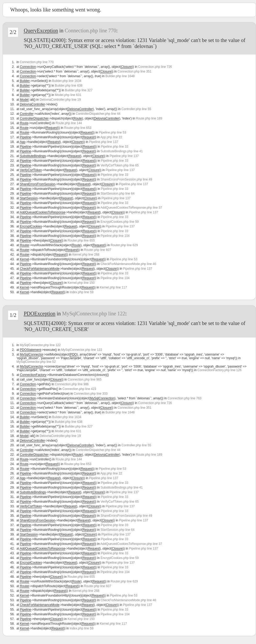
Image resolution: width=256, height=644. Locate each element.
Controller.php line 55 (136, 109)
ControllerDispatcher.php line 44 (98, 114)
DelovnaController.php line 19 (60, 100)
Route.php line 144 (69, 123)
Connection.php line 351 (134, 71)
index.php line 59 (82, 292)
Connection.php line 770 (91, 31)
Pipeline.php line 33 (115, 147)
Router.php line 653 (78, 128)
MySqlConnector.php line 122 (94, 314)
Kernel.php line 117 (113, 287)
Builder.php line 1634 (67, 81)
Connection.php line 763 (185, 398)
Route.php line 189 (149, 118)
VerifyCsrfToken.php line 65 (120, 165)
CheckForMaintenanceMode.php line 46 (128, 264)
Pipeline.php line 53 (112, 133)
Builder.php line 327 (79, 90)
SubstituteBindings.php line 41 (122, 151)
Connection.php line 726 (155, 67)
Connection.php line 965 (85, 380)
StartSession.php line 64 (118, 194)
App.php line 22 (111, 137)
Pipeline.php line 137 (104, 142)
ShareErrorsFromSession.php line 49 (126, 179)
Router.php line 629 (124, 245)
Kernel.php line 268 (86, 255)
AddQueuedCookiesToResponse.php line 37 (131, 208)
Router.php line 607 (98, 250)
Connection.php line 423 (79, 389)
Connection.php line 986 (72, 384)
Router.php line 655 (81, 240)
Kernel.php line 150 (81, 283)
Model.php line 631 (68, 95)
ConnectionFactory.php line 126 (220, 370)
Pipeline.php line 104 (115, 236)
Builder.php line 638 (69, 86)
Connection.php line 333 (91, 394)
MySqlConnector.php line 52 (36, 362)
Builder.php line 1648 (120, 76)
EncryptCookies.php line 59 (120, 222)
